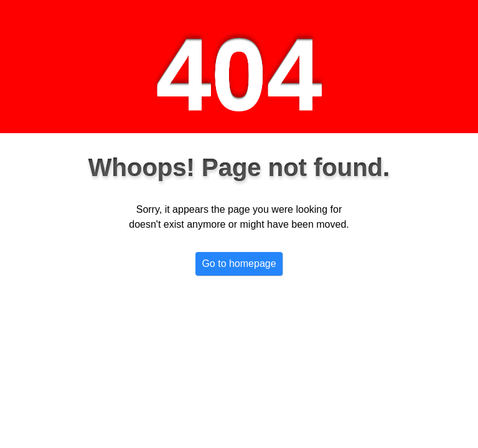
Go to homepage (239, 264)
